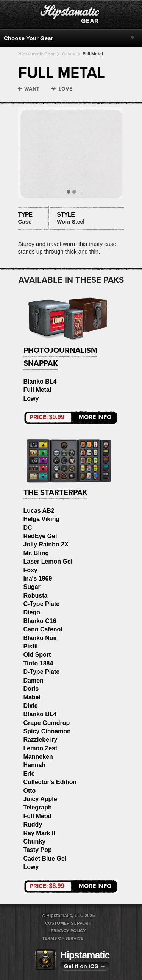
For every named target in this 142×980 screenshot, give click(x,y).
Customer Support (68, 923)
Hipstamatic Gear (36, 54)
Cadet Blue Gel (45, 859)
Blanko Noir (41, 638)
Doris (31, 689)
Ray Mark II (39, 833)
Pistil (31, 646)
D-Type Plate (42, 672)
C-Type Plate (42, 604)
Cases (69, 54)
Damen (34, 680)
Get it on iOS (85, 966)
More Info (70, 417)
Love (66, 89)
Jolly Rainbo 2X (46, 544)
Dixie (31, 706)
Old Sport (37, 655)
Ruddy (33, 824)
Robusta (36, 596)
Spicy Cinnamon (47, 731)
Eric (29, 774)
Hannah (35, 765)
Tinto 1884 (38, 663)
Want (32, 89)
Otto (30, 791)
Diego (32, 612)
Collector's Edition (50, 782)
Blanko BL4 (40, 381)
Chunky (35, 841)
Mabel (32, 697)
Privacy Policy (68, 931)
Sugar (32, 587)
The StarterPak (55, 493)
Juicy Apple (40, 799)
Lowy (31, 398)
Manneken (38, 757)
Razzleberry (41, 740)
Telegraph (38, 807)
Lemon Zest (41, 748)
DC (28, 528)
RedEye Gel (40, 536)
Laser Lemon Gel (48, 561)
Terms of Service (63, 938)
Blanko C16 (40, 621)
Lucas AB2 (39, 511)
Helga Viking (42, 519)
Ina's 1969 (38, 578)
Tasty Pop (38, 850)
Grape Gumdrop (47, 723)
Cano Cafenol (43, 629)
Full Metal (93, 54)
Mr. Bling (36, 553)
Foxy (30, 570)
